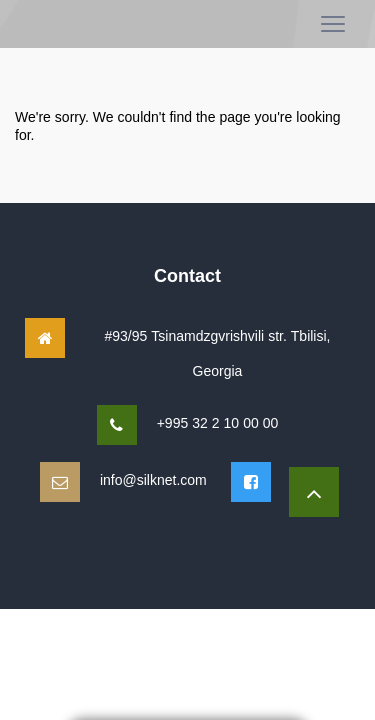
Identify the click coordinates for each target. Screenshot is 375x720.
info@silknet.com (153, 479)
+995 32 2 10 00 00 (218, 422)
